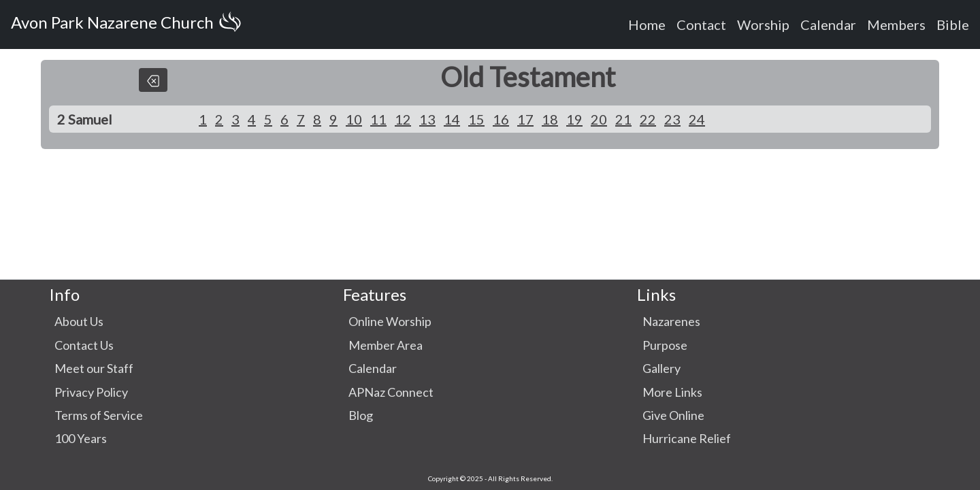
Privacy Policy (91, 392)
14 (452, 119)
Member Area (386, 345)
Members (896, 24)
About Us (79, 321)
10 (354, 119)
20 (599, 119)
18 (550, 119)
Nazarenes (671, 321)
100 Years (81, 438)
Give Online (673, 415)
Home (647, 24)
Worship (763, 24)
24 (697, 119)
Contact (701, 24)
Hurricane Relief (687, 438)
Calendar (828, 24)
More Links (672, 392)
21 (623, 119)
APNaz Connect (391, 392)
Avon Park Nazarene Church (129, 24)
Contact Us (84, 345)
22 (648, 119)
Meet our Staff (94, 368)
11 (378, 119)
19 (574, 119)
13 (427, 119)
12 (403, 119)
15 (476, 119)
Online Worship (390, 321)
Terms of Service (99, 415)
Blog (361, 415)
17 (525, 119)
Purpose (665, 345)
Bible (953, 24)
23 (672, 119)
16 (501, 119)
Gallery (661, 368)
